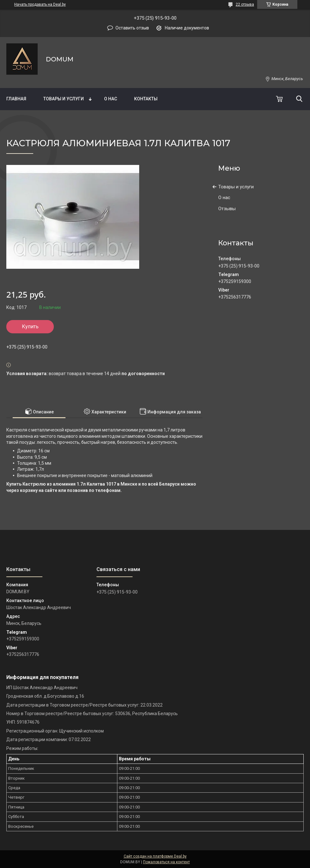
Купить (30, 327)
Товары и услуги (64, 99)
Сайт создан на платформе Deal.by (155, 856)
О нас (111, 99)
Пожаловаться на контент (166, 862)
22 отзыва (245, 4)
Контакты (146, 99)
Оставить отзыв (132, 28)
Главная (16, 99)
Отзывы (227, 209)
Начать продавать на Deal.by (40, 4)
